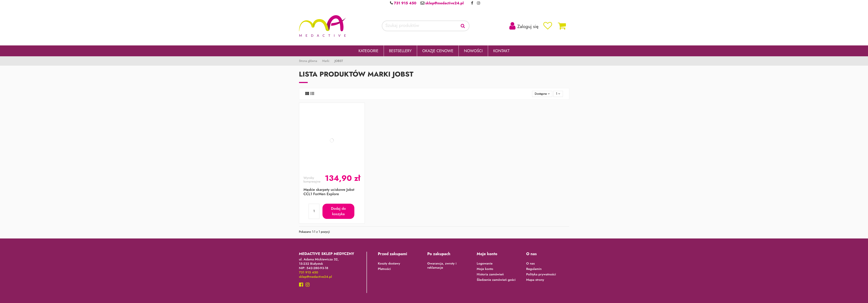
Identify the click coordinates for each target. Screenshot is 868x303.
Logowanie (485, 264)
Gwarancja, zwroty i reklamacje (442, 266)
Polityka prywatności (541, 275)
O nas (531, 264)
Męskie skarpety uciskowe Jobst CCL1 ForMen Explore (329, 192)
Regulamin (534, 269)
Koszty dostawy (389, 264)
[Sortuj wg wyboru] (542, 94)
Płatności (384, 269)
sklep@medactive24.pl (444, 3)
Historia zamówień (490, 275)
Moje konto (485, 269)
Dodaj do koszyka (338, 211)
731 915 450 (404, 3)
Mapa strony (535, 280)
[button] (368, 51)
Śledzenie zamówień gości (496, 280)
